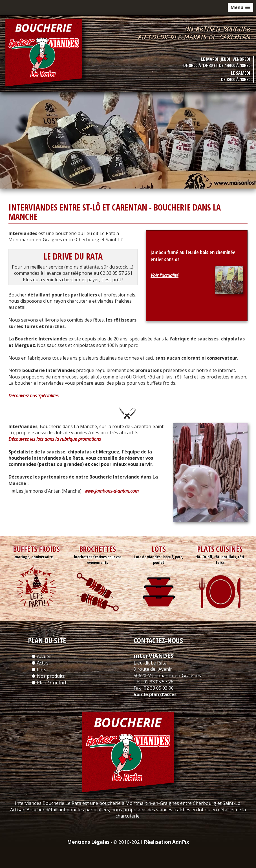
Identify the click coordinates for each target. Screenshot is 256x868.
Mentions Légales (88, 842)
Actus (43, 663)
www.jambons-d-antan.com (112, 491)
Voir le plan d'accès (155, 694)
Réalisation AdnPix (166, 842)
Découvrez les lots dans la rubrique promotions (55, 439)
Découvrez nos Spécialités (34, 396)
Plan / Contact (52, 683)
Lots (42, 670)
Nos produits (51, 676)
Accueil (44, 656)
